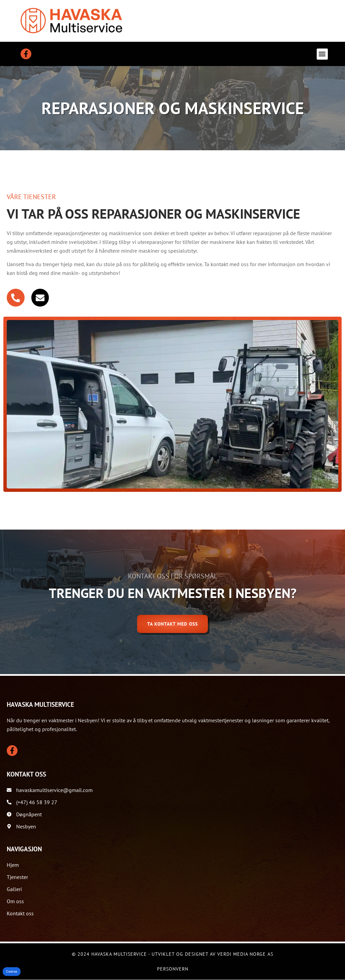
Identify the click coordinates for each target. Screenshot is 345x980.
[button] (322, 54)
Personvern (173, 969)
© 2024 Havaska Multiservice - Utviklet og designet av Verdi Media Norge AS (172, 954)
